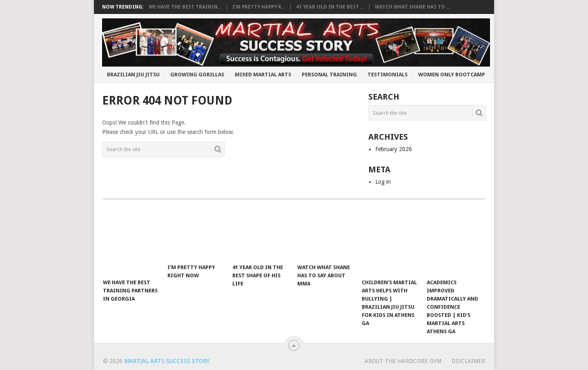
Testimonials (388, 75)
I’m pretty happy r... (259, 7)
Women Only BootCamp (452, 75)
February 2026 (394, 149)
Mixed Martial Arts (263, 75)
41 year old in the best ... (330, 7)
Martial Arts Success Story (167, 361)
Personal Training (329, 75)
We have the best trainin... (185, 7)
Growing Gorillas (197, 75)
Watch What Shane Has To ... (412, 7)
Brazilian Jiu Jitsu (133, 75)
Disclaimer (468, 361)
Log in (383, 182)
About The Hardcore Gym (403, 361)
